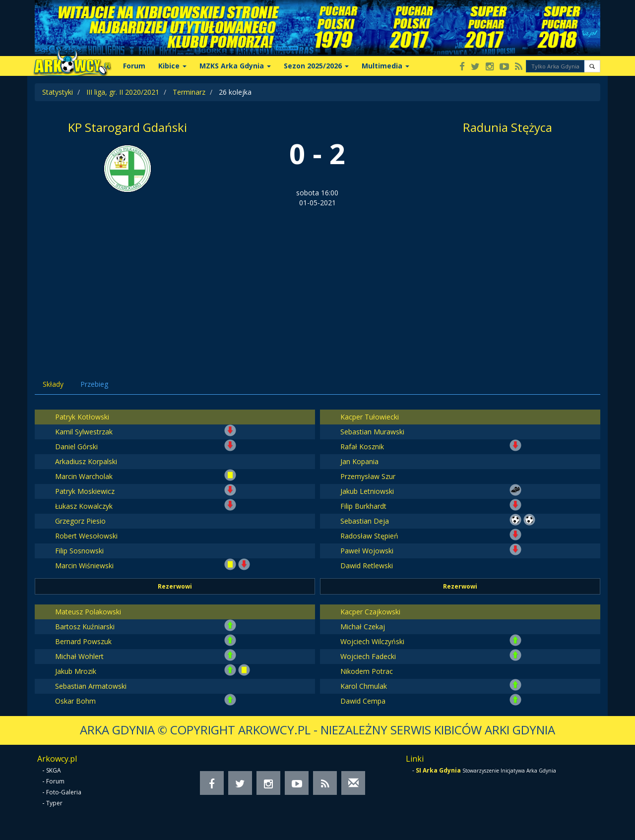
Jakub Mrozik (76, 671)
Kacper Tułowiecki (370, 417)
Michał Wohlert (79, 656)
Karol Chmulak (364, 686)
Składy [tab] (53, 384)
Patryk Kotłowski (82, 417)
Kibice (172, 66)
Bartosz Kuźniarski (85, 627)
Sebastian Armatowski (91, 686)
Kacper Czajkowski (370, 612)
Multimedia (385, 66)
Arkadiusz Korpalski (86, 461)
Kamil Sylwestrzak (84, 432)
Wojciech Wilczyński (372, 641)
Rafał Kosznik (362, 447)
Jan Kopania (359, 461)
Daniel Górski (76, 447)
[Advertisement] (317, 282)
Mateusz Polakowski (88, 612)
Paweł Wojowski (367, 551)
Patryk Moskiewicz (85, 491)
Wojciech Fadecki (368, 656)
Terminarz (189, 92)
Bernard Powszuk (83, 641)
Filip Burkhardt (363, 506)
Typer (54, 803)
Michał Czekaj (363, 627)
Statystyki (58, 92)
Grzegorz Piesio (80, 521)
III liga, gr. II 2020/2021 (123, 92)
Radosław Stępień (369, 536)
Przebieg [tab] (94, 384)
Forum (134, 66)
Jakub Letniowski (367, 491)
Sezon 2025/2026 (316, 66)
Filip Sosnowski (79, 551)
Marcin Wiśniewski (84, 566)
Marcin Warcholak (84, 476)
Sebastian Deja (365, 521)
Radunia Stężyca (508, 127)
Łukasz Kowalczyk (84, 506)
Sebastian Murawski (372, 432)
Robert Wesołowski (86, 536)
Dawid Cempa (363, 701)
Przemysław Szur (368, 476)
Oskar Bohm (75, 701)
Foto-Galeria (64, 792)
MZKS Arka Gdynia (235, 66)
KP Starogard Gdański (127, 127)
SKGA (54, 770)
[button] (592, 66)
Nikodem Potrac (367, 671)
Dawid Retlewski (367, 566)
